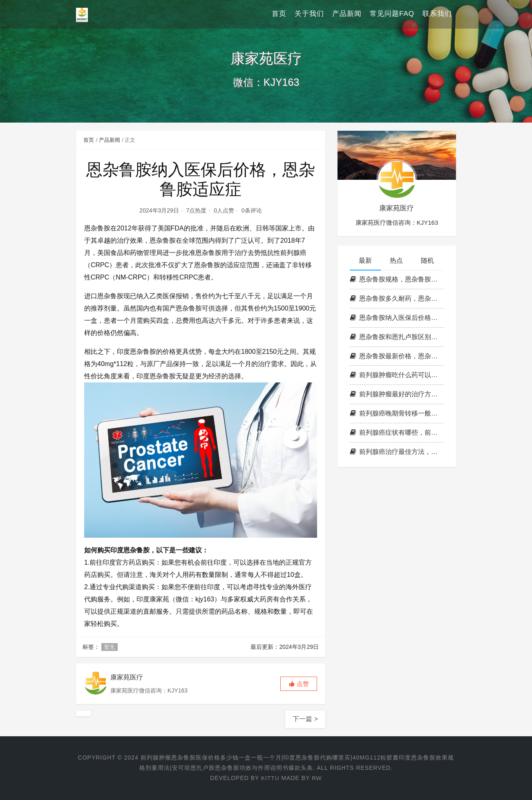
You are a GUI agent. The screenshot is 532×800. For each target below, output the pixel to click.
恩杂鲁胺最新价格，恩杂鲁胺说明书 (397, 356)
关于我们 (309, 14)
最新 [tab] (365, 260)
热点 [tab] (396, 260)
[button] (299, 684)
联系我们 (437, 14)
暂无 (110, 647)
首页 (279, 14)
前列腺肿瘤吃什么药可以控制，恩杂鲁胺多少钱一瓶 (397, 375)
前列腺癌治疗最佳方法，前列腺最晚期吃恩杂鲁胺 (397, 452)
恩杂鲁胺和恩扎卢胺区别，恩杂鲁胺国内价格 (397, 337)
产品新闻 (347, 14)
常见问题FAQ (392, 14)
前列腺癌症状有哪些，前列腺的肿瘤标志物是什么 (397, 432)
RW (317, 778)
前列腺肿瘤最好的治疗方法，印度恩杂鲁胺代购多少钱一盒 (397, 394)
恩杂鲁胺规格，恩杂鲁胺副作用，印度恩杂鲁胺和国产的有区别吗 (397, 279)
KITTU (270, 778)
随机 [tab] (427, 260)
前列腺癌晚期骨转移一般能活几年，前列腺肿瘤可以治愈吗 (397, 413)
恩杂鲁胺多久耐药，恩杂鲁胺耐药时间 (397, 298)
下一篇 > (305, 719)
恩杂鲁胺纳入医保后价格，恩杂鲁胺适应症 (397, 318)
